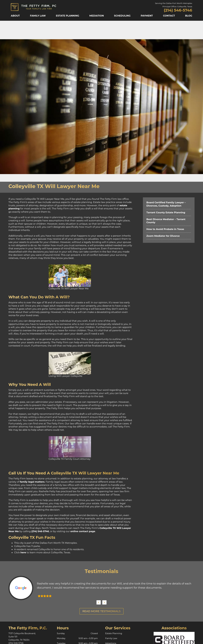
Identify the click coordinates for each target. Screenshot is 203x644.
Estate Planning (68, 16)
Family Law (38, 16)
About (15, 16)
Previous (99, 602)
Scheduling (122, 16)
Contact (169, 16)
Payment (147, 16)
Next (104, 602)
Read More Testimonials (101, 611)
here (23, 552)
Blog (189, 16)
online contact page (83, 531)
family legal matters (32, 482)
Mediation (97, 16)
